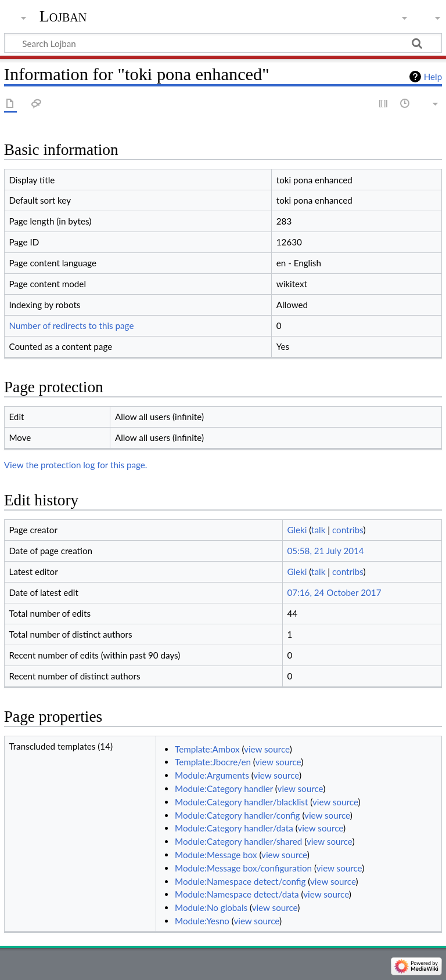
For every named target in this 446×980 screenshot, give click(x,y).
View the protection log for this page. (76, 465)
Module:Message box (216, 855)
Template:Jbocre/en (213, 762)
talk (318, 530)
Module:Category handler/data (234, 828)
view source (267, 749)
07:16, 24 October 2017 (334, 592)
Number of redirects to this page (71, 326)
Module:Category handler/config (237, 815)
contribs (348, 530)
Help (433, 77)
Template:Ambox (207, 749)
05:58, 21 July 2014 (325, 551)
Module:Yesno (202, 921)
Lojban (63, 16)
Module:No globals (211, 907)
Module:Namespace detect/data (237, 894)
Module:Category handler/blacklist (241, 802)
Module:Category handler (224, 789)
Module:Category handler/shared (238, 841)
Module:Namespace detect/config (240, 881)
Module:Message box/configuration (243, 868)
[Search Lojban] (223, 43)
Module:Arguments (212, 775)
